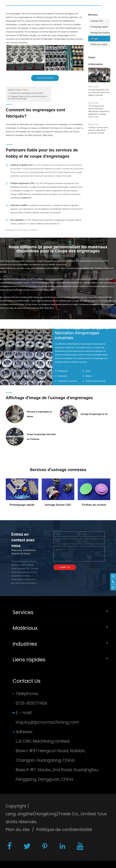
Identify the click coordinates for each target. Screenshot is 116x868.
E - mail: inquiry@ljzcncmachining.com (47, 717)
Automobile (62, 376)
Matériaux (25, 628)
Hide (25, 90)
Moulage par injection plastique (100, 33)
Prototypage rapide (99, 27)
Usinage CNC (97, 21)
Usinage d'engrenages (97, 39)
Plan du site (18, 830)
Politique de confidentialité (64, 830)
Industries (25, 644)
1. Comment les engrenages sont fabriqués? (26, 93)
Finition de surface (99, 44)
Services (93, 15)
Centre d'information (95, 61)
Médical (89, 376)
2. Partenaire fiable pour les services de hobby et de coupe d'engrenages (28, 97)
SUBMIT (65, 567)
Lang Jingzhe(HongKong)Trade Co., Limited (51, 814)
